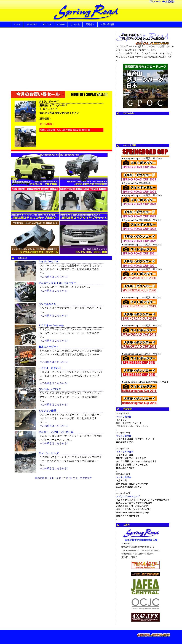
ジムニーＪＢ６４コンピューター (57, 283)
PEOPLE (47, 24)
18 (67, 478)
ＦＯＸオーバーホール (51, 326)
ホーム (18, 24)
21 (77, 478)
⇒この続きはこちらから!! (54, 277)
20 (74, 478)
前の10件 (40, 478)
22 (81, 478)
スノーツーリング (49, 453)
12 (46, 478)
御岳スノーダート (49, 347)
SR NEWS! (32, 24)
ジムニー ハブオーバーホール (56, 432)
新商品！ (90, 24)
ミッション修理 (47, 411)
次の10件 (87, 478)
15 (57, 478)
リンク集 (75, 24)
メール (155, 2)
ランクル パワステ (50, 389)
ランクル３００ (47, 304)
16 (60, 478)
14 (53, 478)
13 (50, 478)
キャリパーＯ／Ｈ (49, 262)
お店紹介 (168, 2)
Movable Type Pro (154, 637)
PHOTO (61, 24)
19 (70, 478)
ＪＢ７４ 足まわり (50, 368)
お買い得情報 (107, 24)
